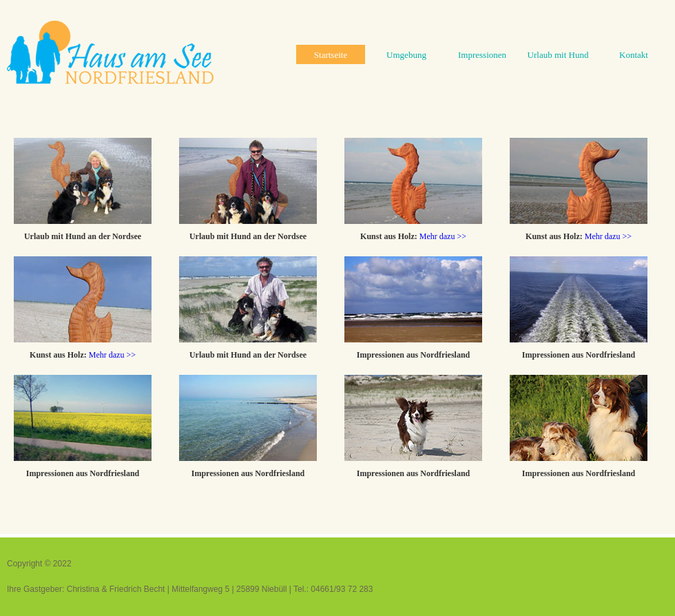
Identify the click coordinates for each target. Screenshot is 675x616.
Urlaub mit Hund (558, 55)
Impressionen (482, 55)
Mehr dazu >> (443, 236)
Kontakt (634, 55)
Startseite (331, 55)
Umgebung (406, 55)
